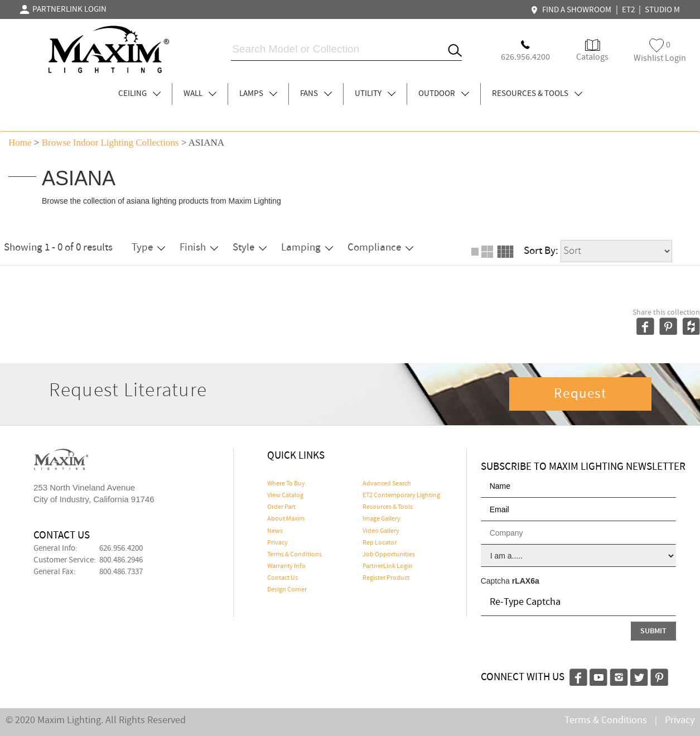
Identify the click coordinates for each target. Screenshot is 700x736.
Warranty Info (286, 566)
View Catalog (285, 496)
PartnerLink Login (388, 566)
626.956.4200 (121, 549)
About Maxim (286, 519)
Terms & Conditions (295, 555)
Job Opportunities (389, 555)
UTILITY (375, 94)
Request (580, 394)
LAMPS (258, 94)
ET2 (628, 10)
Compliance (380, 247)
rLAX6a (526, 581)
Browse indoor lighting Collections (110, 143)
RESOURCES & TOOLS (537, 94)
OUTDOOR (444, 94)
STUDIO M (662, 10)
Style (250, 247)
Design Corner (287, 590)
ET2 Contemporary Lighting (401, 496)
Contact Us (283, 578)
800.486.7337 (121, 572)
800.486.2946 (121, 560)
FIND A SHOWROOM (572, 10)
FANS (316, 94)
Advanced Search (387, 484)
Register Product (386, 578)
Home (20, 143)
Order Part (281, 507)
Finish (199, 247)
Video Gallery (381, 531)
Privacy (277, 543)
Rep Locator (380, 543)
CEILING (139, 94)
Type (148, 247)
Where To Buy (286, 484)
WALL (200, 94)
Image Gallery (382, 519)
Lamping (307, 247)
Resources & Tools (388, 507)
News (275, 531)
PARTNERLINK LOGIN (63, 9)
